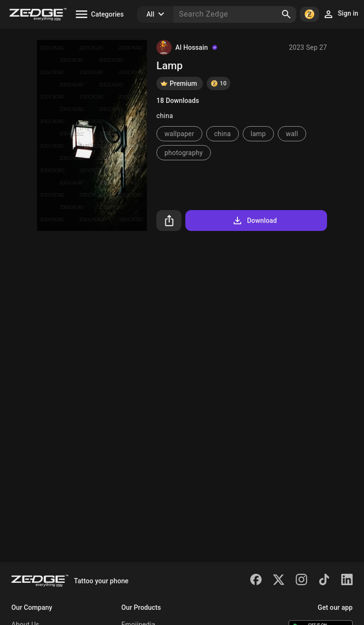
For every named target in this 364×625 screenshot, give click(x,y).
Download (254, 221)
